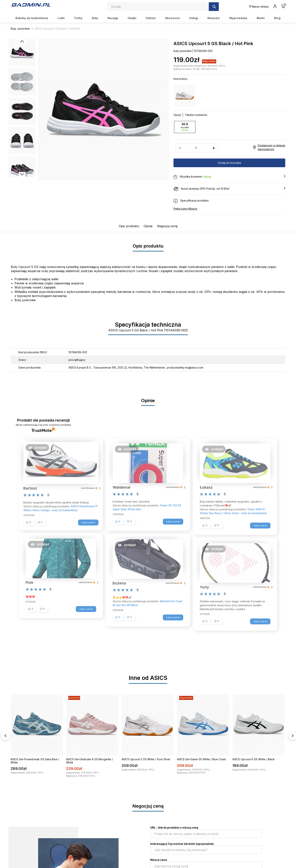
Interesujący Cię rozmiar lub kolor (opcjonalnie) (182, 844)
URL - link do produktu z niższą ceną (174, 827)
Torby (78, 18)
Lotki (61, 18)
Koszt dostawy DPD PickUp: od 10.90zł (229, 189)
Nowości (214, 18)
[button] (40, 449)
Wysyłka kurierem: (229, 177)
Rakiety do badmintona (32, 18)
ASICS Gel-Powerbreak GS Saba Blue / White (35, 761)
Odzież (151, 18)
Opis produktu (129, 226)
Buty (95, 18)
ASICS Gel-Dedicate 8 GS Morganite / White (89, 761)
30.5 (185, 127)
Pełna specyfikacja (185, 208)
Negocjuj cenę (167, 226)
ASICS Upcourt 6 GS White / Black (254, 759)
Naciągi (113, 18)
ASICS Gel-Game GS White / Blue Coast (201, 759)
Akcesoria (172, 18)
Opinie (148, 226)
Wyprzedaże (238, 18)
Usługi (194, 18)
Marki (261, 18)
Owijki (132, 18)
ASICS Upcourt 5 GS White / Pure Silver (146, 759)
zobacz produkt (86, 525)
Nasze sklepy (259, 7)
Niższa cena (159, 860)
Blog (277, 18)
